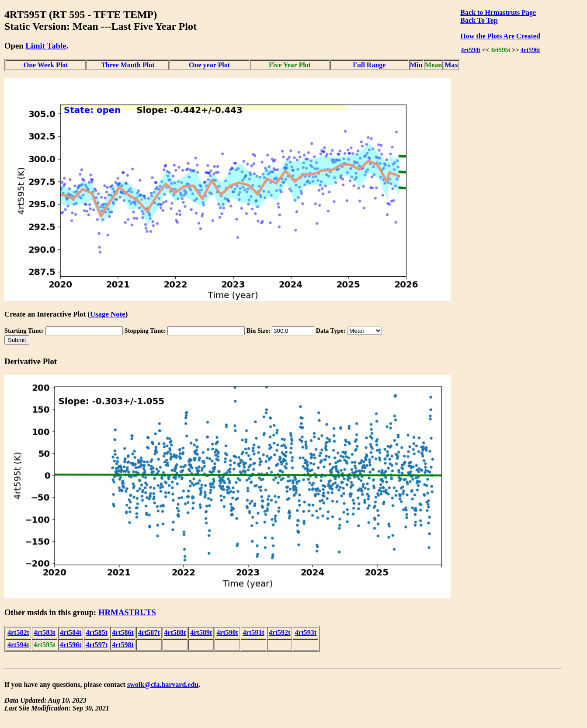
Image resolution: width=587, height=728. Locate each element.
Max (451, 65)
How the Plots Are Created (500, 36)
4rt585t (97, 632)
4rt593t (306, 632)
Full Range (369, 65)
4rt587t (149, 632)
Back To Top (479, 20)
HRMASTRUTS (127, 612)
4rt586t (123, 632)
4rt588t (175, 632)
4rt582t (18, 632)
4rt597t (97, 645)
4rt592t (280, 632)
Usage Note (108, 314)
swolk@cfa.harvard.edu (163, 684)
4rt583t (45, 632)
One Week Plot (46, 65)
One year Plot (209, 65)
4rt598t (123, 645)
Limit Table (46, 46)
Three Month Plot (128, 65)
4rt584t (71, 632)
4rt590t (227, 632)
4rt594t (471, 50)
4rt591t (254, 632)
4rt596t (530, 50)
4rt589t (201, 632)
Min (416, 65)
